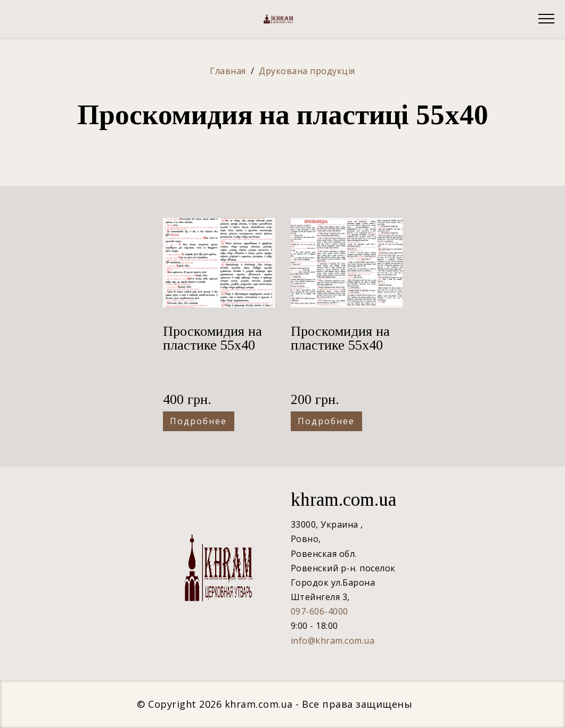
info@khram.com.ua (333, 641)
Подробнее (198, 421)
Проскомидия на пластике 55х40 (212, 338)
